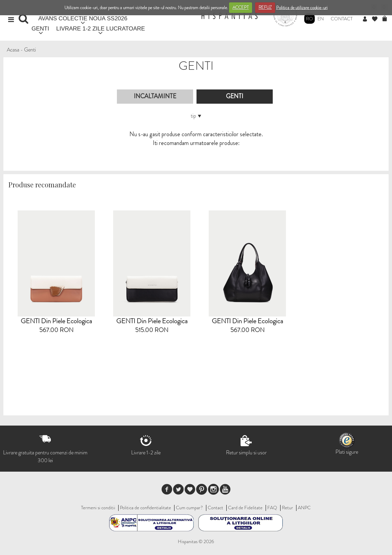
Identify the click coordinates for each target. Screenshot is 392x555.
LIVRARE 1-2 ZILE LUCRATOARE (101, 29)
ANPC (304, 508)
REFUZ (265, 7)
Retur (287, 508)
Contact (342, 19)
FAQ (272, 508)
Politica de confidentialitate (146, 508)
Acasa (13, 50)
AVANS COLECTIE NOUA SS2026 (83, 18)
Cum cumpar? (189, 508)
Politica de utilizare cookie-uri (302, 7)
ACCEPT (241, 7)
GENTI (40, 29)
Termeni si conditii (98, 508)
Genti (30, 50)
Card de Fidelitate (245, 508)
